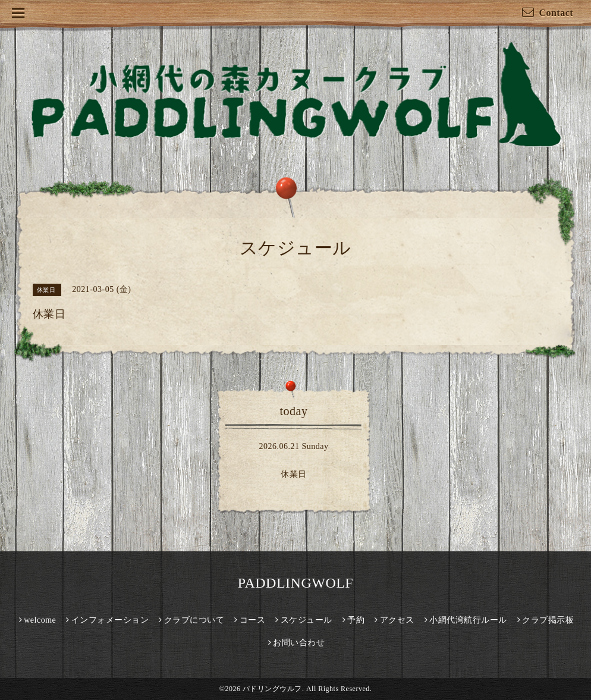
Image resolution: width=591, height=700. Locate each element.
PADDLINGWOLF (295, 583)
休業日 (294, 474)
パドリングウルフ (272, 689)
